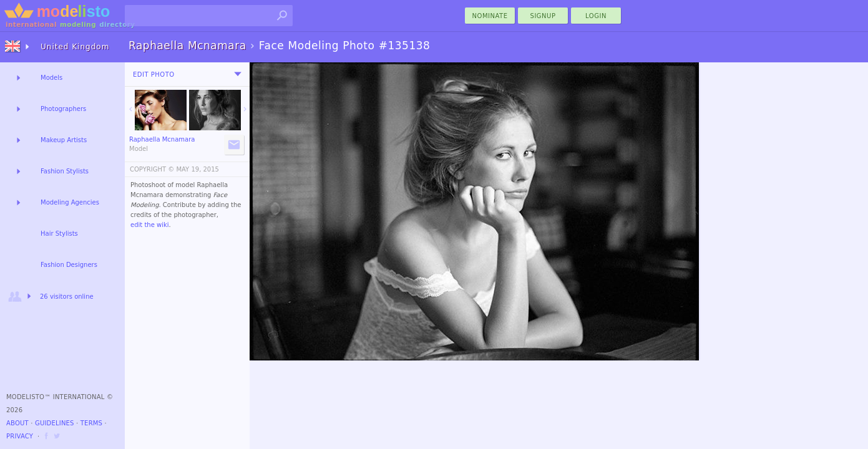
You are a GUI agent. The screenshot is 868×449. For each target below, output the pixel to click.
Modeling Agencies (70, 202)
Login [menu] (596, 16)
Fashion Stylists (65, 171)
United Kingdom (75, 47)
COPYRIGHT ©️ (152, 169)
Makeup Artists (64, 140)
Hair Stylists (59, 234)
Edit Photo (154, 75)
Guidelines (55, 423)
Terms (91, 423)
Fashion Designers (69, 265)
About (17, 423)
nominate (490, 16)
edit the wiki (150, 225)
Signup (543, 16)
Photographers (63, 109)
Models (51, 78)
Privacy (20, 436)
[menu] (238, 74)
